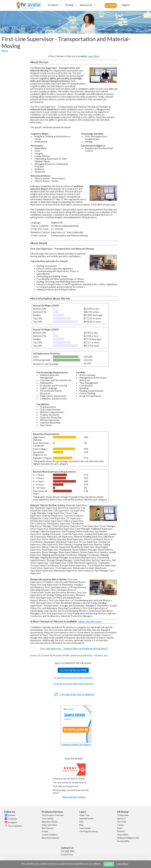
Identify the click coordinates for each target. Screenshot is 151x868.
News (120, 828)
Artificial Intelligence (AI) (128, 838)
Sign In (58, 663)
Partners (121, 831)
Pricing (45, 831)
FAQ (81, 822)
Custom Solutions (50, 835)
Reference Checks (50, 822)
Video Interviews (49, 825)
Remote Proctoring (50, 838)
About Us (121, 818)
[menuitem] (54, 5)
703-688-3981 (68, 851)
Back (5, 51)
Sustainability (123, 841)
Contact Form (67, 854)
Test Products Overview (53, 815)
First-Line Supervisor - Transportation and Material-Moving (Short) (74, 648)
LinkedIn (12, 815)
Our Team (122, 822)
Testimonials (123, 815)
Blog (81, 825)
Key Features (48, 828)
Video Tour (84, 815)
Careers (121, 825)
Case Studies (85, 828)
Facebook (12, 819)
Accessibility (123, 835)
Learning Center (86, 818)
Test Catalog (48, 818)
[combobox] (111, 6)
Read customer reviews (74, 797)
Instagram (12, 822)
